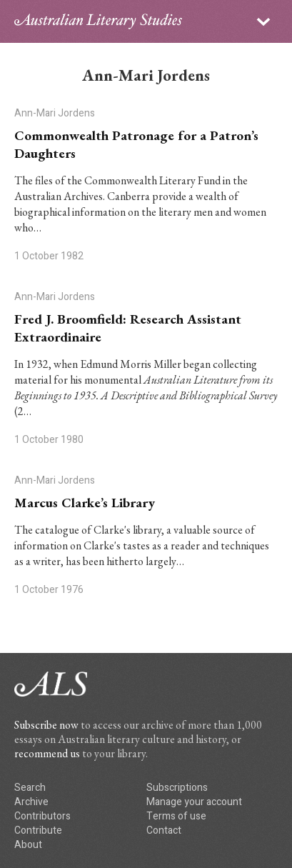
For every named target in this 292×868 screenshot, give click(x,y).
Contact (164, 830)
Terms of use (176, 816)
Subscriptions (177, 788)
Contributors (42, 816)
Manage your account (194, 802)
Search (30, 788)
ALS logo (98, 21)
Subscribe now (46, 725)
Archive (31, 802)
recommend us (47, 753)
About (28, 845)
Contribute (38, 830)
